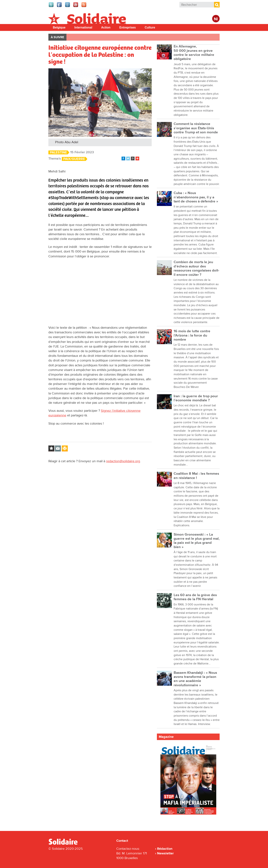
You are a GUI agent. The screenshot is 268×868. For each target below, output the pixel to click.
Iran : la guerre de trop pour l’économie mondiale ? (196, 398)
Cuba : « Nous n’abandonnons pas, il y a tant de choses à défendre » (196, 197)
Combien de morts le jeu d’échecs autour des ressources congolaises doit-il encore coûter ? (196, 268)
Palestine (58, 152)
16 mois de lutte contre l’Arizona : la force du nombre (192, 335)
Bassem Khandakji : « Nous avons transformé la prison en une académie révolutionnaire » (195, 679)
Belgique (59, 27)
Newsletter (165, 853)
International (83, 27)
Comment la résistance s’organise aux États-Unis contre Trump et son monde (196, 128)
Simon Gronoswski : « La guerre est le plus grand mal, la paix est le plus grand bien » (197, 541)
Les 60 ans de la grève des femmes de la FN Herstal (195, 597)
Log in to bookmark (51, 448)
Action (106, 27)
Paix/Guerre (74, 159)
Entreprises (127, 27)
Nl (216, 19)
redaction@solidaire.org (123, 461)
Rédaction (165, 849)
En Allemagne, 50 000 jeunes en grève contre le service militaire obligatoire (194, 53)
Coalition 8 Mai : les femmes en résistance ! (196, 476)
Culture (150, 27)
